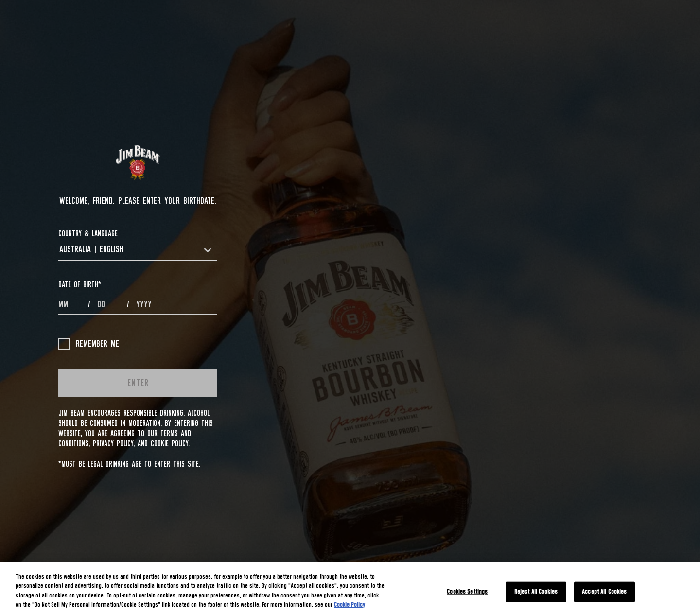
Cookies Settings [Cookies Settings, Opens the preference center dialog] (467, 592)
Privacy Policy (113, 444)
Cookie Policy (169, 444)
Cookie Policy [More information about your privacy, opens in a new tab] (350, 605)
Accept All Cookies (604, 592)
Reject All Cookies (536, 592)
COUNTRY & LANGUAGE (88, 234)
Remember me (89, 344)
